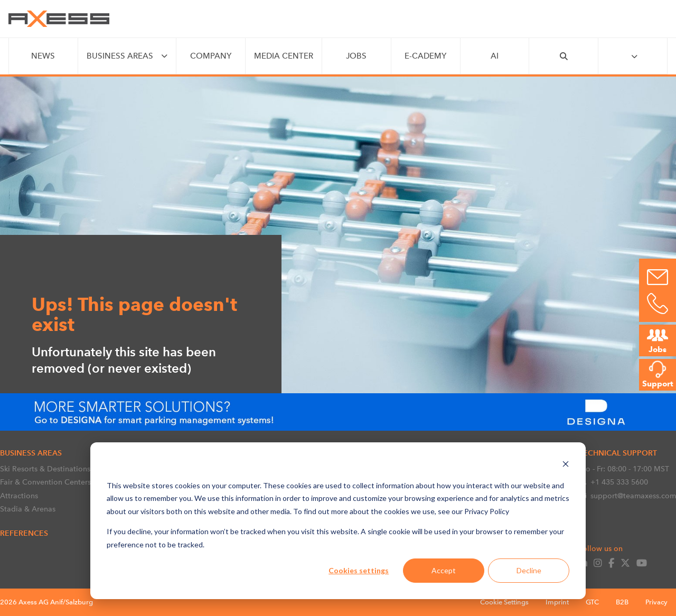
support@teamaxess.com (627, 496)
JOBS (356, 56)
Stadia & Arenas (28, 509)
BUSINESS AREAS (120, 56)
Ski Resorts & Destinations (45, 469)
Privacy (656, 602)
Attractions (19, 496)
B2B (622, 602)
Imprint (557, 602)
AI (495, 56)
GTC (592, 602)
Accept (444, 570)
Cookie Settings (504, 602)
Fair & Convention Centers (45, 482)
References (24, 533)
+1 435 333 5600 (613, 482)
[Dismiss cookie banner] (566, 465)
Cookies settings (359, 570)
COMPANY (211, 56)
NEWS (43, 56)
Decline (529, 570)
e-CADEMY (425, 56)
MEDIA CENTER (284, 56)
